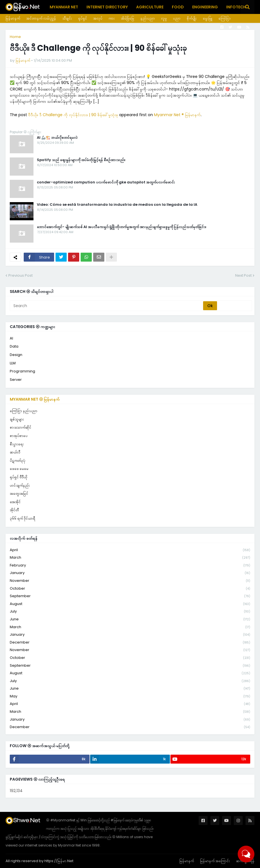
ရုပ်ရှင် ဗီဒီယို (18, 477)
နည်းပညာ (148, 18)
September (130, 596)
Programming (22, 371)
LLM (13, 363)
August (130, 604)
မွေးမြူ (208, 18)
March (130, 558)
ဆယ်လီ (15, 452)
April (130, 550)
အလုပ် (98, 18)
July (130, 612)
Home (15, 37)
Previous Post (21, 275)
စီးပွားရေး (17, 444)
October (130, 589)
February (130, 565)
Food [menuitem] (178, 7)
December (130, 643)
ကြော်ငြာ (225, 18)
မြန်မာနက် (13, 18)
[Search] (107, 306)
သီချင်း (67, 18)
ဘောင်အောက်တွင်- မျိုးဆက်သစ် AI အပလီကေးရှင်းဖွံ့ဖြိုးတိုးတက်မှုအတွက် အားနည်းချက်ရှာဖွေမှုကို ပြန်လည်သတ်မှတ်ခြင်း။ (121, 227)
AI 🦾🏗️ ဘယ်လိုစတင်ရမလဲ (57, 138)
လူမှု (164, 18)
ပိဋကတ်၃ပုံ (18, 461)
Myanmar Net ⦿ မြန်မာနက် (35, 399)
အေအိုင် (15, 502)
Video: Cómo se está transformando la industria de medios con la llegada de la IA (117, 205)
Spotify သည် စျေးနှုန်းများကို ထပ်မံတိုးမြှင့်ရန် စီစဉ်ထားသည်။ (81, 160)
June (130, 619)
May (130, 696)
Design (16, 355)
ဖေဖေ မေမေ (19, 469)
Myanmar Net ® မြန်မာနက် (177, 115)
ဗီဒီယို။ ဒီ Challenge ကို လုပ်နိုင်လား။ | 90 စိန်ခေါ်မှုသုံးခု (73, 115)
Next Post (243, 275)
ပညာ (177, 18)
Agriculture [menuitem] (150, 7)
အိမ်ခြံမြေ (127, 18)
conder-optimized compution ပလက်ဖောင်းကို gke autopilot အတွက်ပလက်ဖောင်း (106, 182)
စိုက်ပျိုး (192, 18)
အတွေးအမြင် (19, 493)
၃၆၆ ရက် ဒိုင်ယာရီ (22, 518)
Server (16, 380)
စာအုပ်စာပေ (19, 436)
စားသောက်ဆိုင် (21, 427)
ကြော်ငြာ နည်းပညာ (24, 411)
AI (11, 338)
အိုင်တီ (14, 510)
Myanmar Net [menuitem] (64, 7)
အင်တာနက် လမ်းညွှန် (41, 18)
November (130, 581)
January (130, 573)
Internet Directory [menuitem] (107, 7)
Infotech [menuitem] (236, 7)
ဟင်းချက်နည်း (20, 485)
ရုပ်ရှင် (83, 18)
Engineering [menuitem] (205, 7)
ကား (112, 18)
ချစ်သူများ (17, 419)
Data (14, 346)
